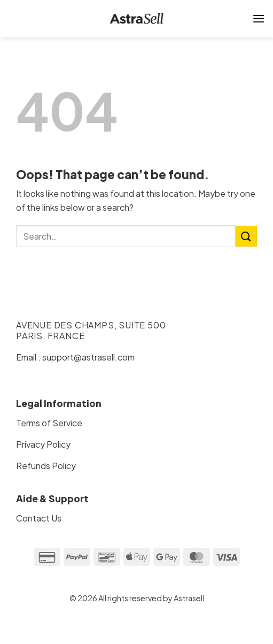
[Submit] (246, 236)
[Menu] (259, 18)
